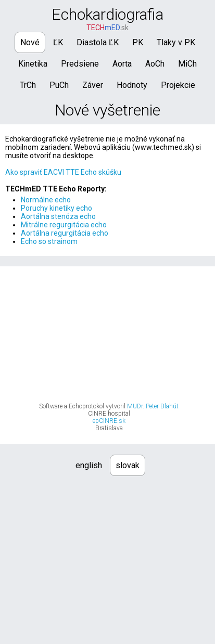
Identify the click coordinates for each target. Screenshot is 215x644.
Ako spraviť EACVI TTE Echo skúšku (63, 172)
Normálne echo (46, 200)
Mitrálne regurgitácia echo (64, 225)
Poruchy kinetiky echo (56, 208)
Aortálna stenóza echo (58, 216)
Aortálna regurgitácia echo (65, 233)
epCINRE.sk (109, 421)
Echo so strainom (49, 241)
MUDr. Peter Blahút (153, 406)
